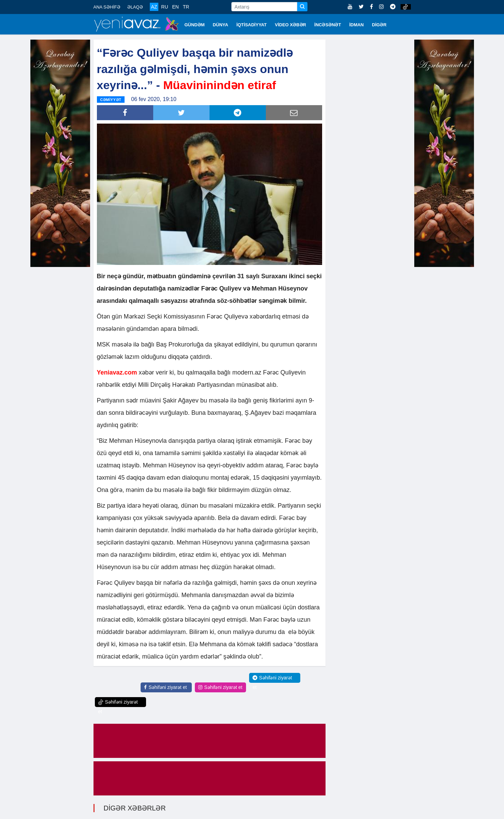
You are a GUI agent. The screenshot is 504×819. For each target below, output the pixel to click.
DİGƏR (379, 25)
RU (164, 7)
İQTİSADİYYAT (252, 25)
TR (186, 7)
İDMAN (356, 25)
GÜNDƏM (195, 25)
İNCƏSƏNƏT (328, 25)
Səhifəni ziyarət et (165, 687)
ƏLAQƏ (135, 7)
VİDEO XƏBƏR (291, 25)
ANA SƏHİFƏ (107, 7)
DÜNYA (221, 25)
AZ (154, 7)
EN (175, 7)
